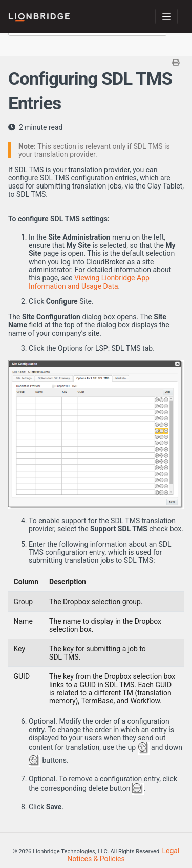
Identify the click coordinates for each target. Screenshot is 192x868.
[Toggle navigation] (166, 16)
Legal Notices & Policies (123, 855)
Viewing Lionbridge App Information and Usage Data (89, 282)
